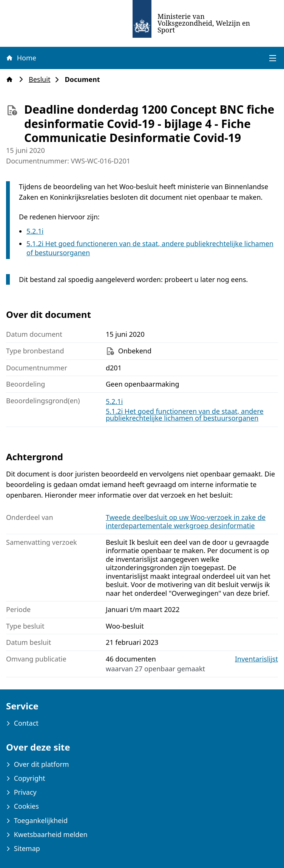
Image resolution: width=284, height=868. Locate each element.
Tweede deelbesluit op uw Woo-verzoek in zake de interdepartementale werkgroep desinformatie (186, 522)
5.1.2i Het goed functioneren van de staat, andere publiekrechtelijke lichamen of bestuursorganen (185, 415)
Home (21, 58)
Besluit (42, 79)
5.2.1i (35, 231)
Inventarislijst (256, 659)
